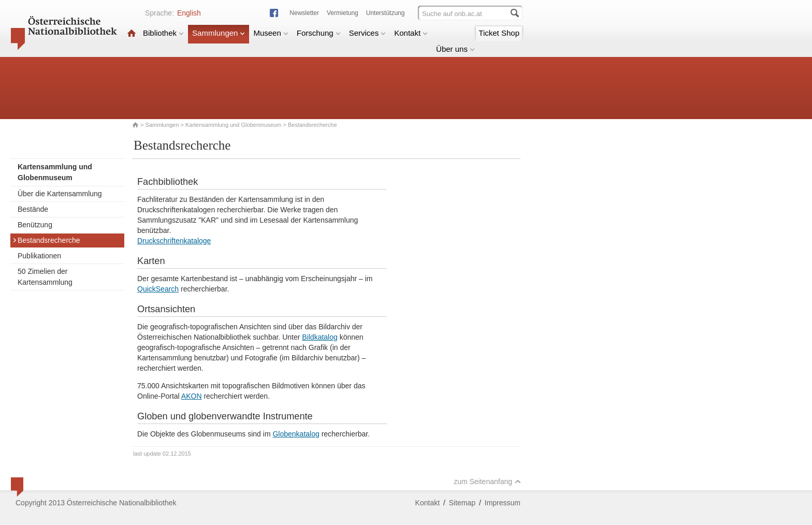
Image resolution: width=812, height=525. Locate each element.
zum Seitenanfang (487, 482)
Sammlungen (219, 33)
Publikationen (39, 256)
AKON (192, 396)
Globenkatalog (296, 434)
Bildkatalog (320, 337)
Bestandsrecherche (46, 240)
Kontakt (411, 33)
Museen (271, 33)
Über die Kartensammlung (60, 194)
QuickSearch (158, 289)
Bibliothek (163, 33)
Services (368, 33)
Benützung (35, 225)
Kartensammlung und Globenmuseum (233, 125)
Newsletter (304, 13)
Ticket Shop (499, 33)
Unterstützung (386, 13)
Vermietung (343, 13)
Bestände (33, 209)
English (189, 13)
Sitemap (462, 503)
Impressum (503, 503)
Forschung (319, 33)
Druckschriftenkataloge (174, 241)
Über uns (455, 49)
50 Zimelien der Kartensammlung (45, 277)
